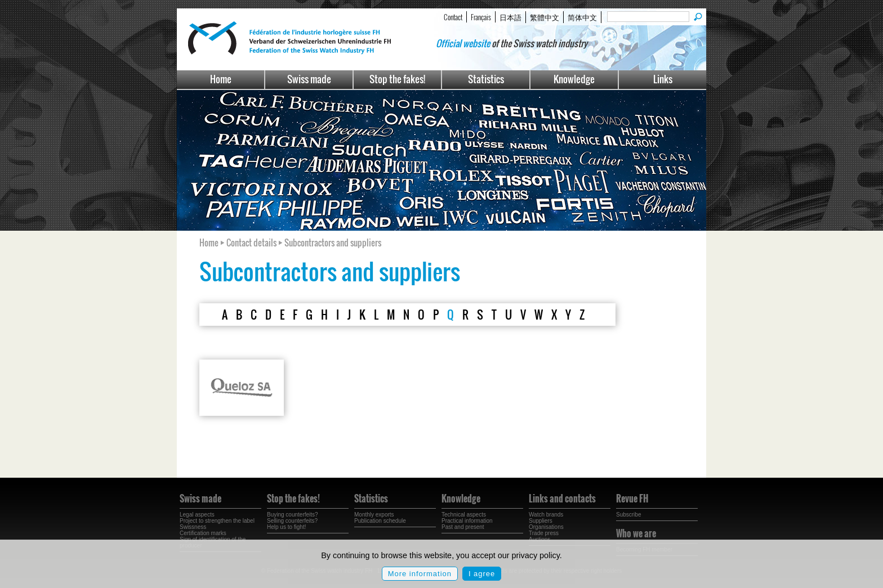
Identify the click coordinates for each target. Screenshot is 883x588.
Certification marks (203, 533)
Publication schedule (380, 521)
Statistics (486, 79)
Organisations (546, 527)
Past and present (463, 527)
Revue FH (632, 499)
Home (221, 79)
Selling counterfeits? (292, 521)
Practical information (467, 521)
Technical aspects (464, 515)
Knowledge (574, 79)
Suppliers (541, 521)
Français (481, 17)
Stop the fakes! (397, 79)
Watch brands (546, 515)
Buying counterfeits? (293, 515)
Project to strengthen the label (217, 521)
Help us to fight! (286, 527)
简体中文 (582, 17)
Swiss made (309, 79)
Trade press (544, 533)
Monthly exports (374, 515)
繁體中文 (545, 17)
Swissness (193, 527)
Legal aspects (197, 515)
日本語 (510, 17)
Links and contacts (562, 499)
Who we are (636, 533)
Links (663, 79)
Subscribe (628, 515)
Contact (453, 17)
